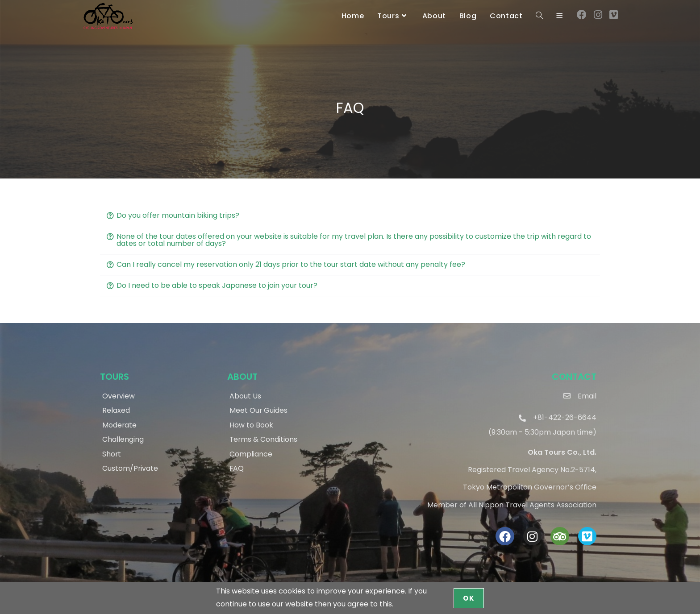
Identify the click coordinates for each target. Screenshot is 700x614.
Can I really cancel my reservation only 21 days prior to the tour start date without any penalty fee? (291, 264)
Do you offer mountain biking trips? (178, 215)
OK (469, 598)
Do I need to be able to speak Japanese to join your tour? (217, 285)
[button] (350, 216)
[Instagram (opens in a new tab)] (598, 15)
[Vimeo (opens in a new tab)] (614, 15)
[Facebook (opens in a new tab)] (582, 15)
